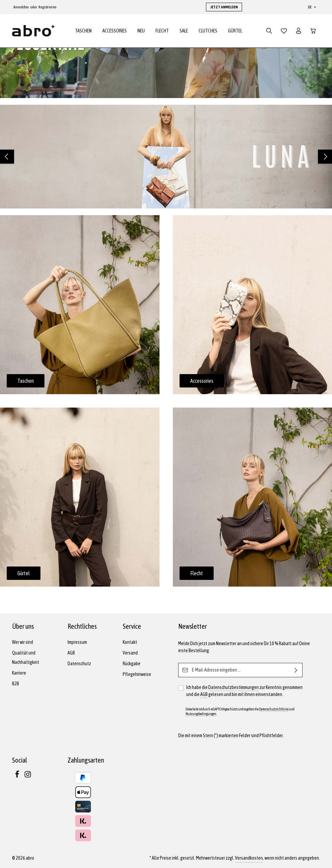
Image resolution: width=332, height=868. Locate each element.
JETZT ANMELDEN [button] (224, 7)
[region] (166, 157)
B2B (16, 684)
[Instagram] (28, 776)
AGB (71, 653)
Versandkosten (249, 858)
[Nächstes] (325, 157)
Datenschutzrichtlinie (274, 709)
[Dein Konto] (299, 31)
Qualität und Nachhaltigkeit (26, 658)
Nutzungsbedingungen (201, 714)
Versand (130, 653)
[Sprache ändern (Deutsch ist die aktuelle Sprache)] (311, 7)
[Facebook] (17, 776)
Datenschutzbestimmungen (234, 687)
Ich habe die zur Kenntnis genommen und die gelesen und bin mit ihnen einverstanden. (244, 691)
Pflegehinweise (137, 674)
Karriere (19, 673)
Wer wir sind (23, 642)
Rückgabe (132, 664)
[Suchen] (269, 31)
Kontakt (130, 642)
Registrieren (47, 7)
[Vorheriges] (7, 157)
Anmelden (21, 7)
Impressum (77, 642)
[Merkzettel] (284, 31)
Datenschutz (79, 664)
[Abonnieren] (296, 670)
